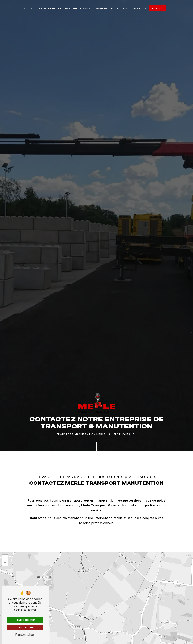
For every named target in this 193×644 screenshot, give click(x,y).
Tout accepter (25, 620)
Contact (158, 8)
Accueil (29, 8)
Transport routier (49, 8)
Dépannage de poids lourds (111, 8)
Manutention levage (77, 8)
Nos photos (139, 8)
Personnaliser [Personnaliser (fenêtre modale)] (25, 635)
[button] (5, 558)
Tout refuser (25, 627)
